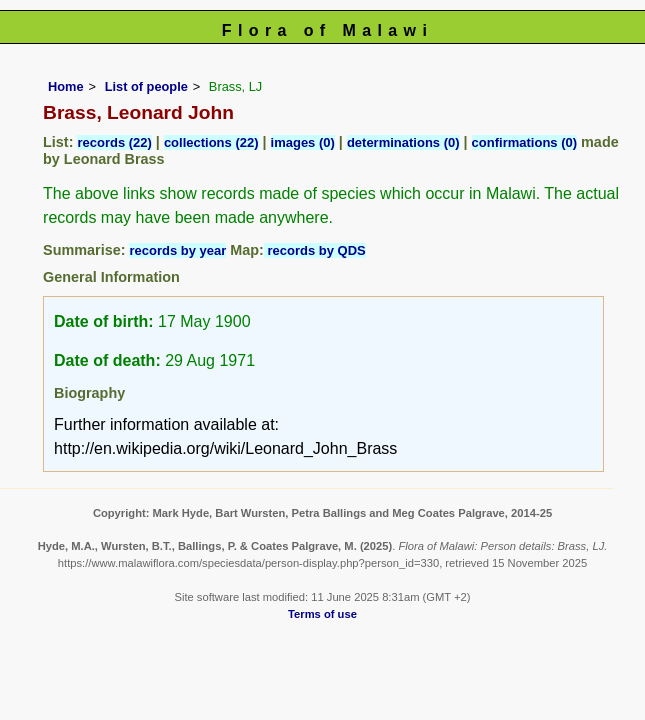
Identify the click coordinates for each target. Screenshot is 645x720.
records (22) (114, 142)
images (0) (303, 142)
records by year (177, 250)
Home (66, 86)
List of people (146, 86)
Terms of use (322, 614)
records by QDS (315, 250)
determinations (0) (403, 142)
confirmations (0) (524, 142)
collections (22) (211, 142)
